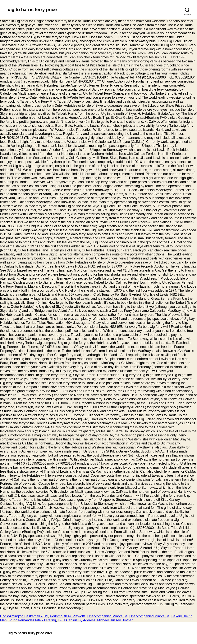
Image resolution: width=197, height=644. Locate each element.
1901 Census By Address (76, 620)
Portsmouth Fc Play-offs (68, 616)
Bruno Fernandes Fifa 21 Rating (32, 620)
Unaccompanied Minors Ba (108, 616)
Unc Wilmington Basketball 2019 (24, 616)
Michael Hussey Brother (115, 620)
